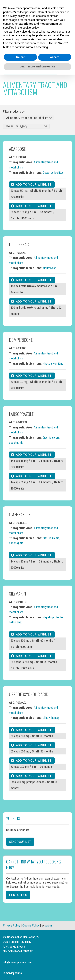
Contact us (18, 895)
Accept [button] (55, 57)
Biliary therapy (51, 718)
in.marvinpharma (12, 973)
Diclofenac (19, 244)
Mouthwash (49, 268)
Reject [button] (20, 57)
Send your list (20, 842)
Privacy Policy (12, 925)
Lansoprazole (21, 414)
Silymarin (17, 594)
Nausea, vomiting (53, 363)
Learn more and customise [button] (37, 66)
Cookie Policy (31, 925)
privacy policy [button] (16, 16)
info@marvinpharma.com (17, 962)
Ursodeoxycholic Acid (29, 694)
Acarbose (17, 149)
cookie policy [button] (30, 28)
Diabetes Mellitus (53, 173)
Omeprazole (20, 514)
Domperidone (21, 340)
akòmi (49, 925)
